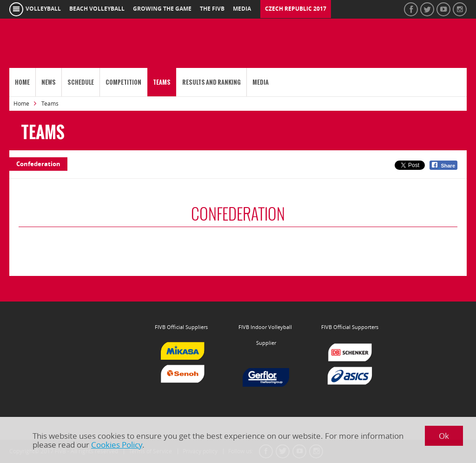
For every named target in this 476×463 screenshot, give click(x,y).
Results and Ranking (212, 82)
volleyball (43, 9)
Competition (123, 82)
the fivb (212, 9)
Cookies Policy (117, 445)
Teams (162, 82)
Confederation (38, 164)
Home (22, 82)
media (242, 9)
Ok (444, 436)
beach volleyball (97, 9)
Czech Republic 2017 (296, 9)
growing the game (162, 9)
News (49, 82)
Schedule (81, 82)
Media (261, 82)
